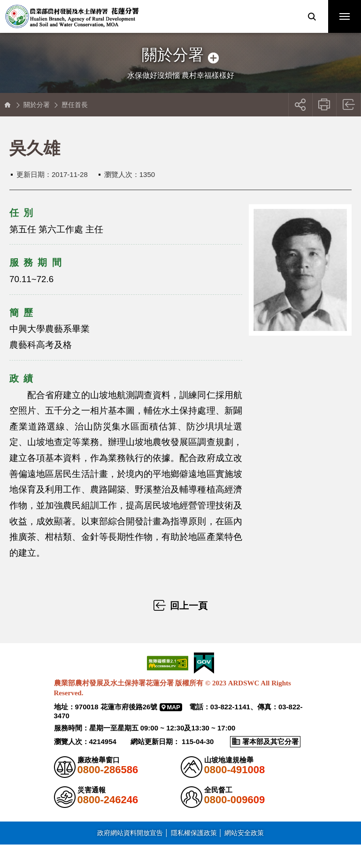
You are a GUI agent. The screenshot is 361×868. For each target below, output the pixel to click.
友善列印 (325, 105)
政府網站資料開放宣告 (130, 833)
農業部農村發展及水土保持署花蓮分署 (72, 16)
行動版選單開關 (345, 18)
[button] (312, 16)
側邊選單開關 (180, 46)
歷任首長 (75, 105)
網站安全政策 (244, 833)
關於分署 (37, 105)
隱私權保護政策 (194, 833)
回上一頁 (349, 105)
